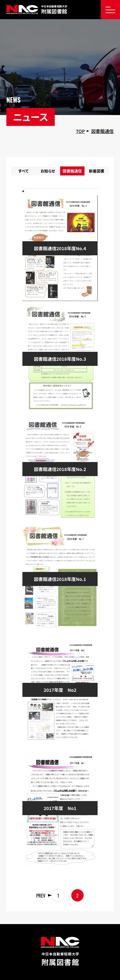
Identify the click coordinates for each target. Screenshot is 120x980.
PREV (41, 895)
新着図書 (97, 171)
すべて (23, 171)
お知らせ (48, 171)
